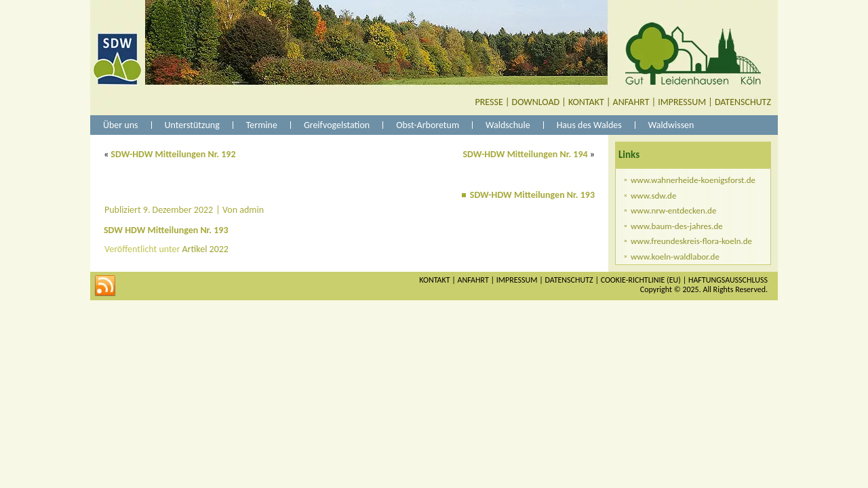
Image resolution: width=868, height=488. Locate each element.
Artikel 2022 (205, 249)
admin (252, 210)
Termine (262, 125)
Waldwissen (671, 125)
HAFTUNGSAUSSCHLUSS (728, 280)
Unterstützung (192, 125)
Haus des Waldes (589, 125)
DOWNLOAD (536, 102)
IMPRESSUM (682, 102)
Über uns (121, 125)
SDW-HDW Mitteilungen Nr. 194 (525, 154)
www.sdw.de (653, 196)
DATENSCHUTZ (743, 102)
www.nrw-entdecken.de (673, 210)
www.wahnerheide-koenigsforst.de (693, 180)
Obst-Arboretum (428, 125)
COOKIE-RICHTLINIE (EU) (641, 280)
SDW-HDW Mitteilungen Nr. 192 (173, 154)
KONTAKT (586, 102)
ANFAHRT (631, 102)
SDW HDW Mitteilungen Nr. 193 (166, 230)
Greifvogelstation (337, 125)
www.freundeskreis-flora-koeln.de (691, 241)
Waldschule (508, 125)
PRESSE (489, 102)
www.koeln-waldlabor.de (675, 257)
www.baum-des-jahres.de (677, 226)
